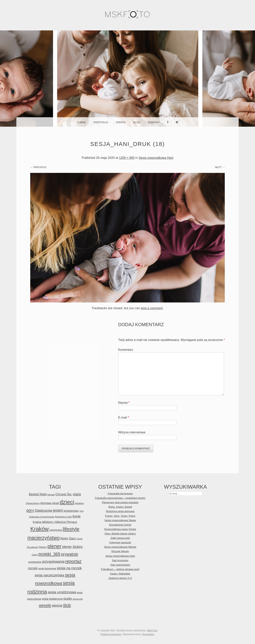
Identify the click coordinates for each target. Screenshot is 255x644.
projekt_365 (49, 554)
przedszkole (35, 562)
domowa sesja (50, 503)
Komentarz (126, 350)
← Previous (38, 167)
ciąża (77, 494)
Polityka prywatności (111, 634)
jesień (58, 510)
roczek (33, 568)
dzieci (67, 502)
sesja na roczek (69, 568)
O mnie (81, 122)
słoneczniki (78, 599)
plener (54, 546)
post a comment (152, 308)
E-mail (124, 417)
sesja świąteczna (52, 599)
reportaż (73, 561)
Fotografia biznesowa (120, 494)
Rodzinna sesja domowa (120, 511)
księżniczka (56, 530)
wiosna (57, 605)
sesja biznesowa (47, 568)
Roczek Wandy (120, 551)
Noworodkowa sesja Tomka (120, 529)
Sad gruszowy (120, 560)
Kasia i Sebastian (120, 574)
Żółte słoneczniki (120, 538)
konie (77, 516)
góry (30, 510)
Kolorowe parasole (120, 542)
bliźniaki (51, 495)
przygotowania (53, 562)
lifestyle (71, 529)
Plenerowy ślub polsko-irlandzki (120, 502)
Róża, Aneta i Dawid (120, 507)
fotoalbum (79, 503)
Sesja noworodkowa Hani (156, 158)
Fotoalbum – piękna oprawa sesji (120, 569)
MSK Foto (152, 631)
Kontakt (154, 122)
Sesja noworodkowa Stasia (120, 520)
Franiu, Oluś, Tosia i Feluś (120, 516)
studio (68, 599)
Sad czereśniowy (120, 565)
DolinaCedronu (33, 503)
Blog (137, 122)
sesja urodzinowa (62, 592)
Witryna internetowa (132, 432)
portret (35, 555)
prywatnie (70, 554)
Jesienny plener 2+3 (120, 578)
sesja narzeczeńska (49, 575)
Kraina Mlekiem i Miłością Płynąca (55, 522)
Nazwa (124, 403)
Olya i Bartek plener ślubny (120, 534)
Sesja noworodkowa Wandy (120, 547)
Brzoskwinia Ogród (120, 525)
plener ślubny (72, 547)
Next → (220, 167)
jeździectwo (71, 511)
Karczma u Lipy (63, 517)
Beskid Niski (38, 494)
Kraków (40, 529)
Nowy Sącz (68, 538)
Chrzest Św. (64, 494)
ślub (67, 605)
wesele (45, 605)
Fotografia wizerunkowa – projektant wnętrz (120, 498)
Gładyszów (44, 510)
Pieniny (43, 547)
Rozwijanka (148, 634)
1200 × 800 (127, 158)
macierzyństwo (44, 538)
